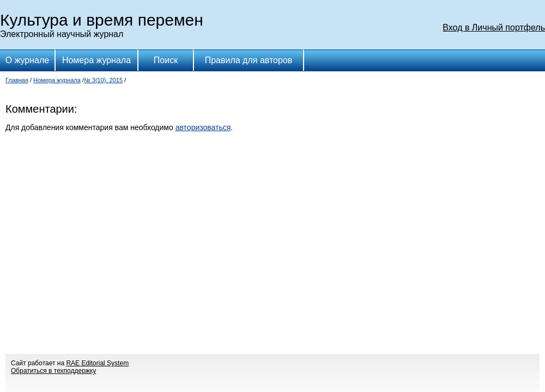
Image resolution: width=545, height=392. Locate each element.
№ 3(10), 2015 (103, 80)
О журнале (27, 60)
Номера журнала (96, 60)
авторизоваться (203, 127)
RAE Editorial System (97, 363)
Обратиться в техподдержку (53, 371)
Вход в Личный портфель (494, 27)
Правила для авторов (249, 60)
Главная (17, 80)
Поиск (166, 60)
